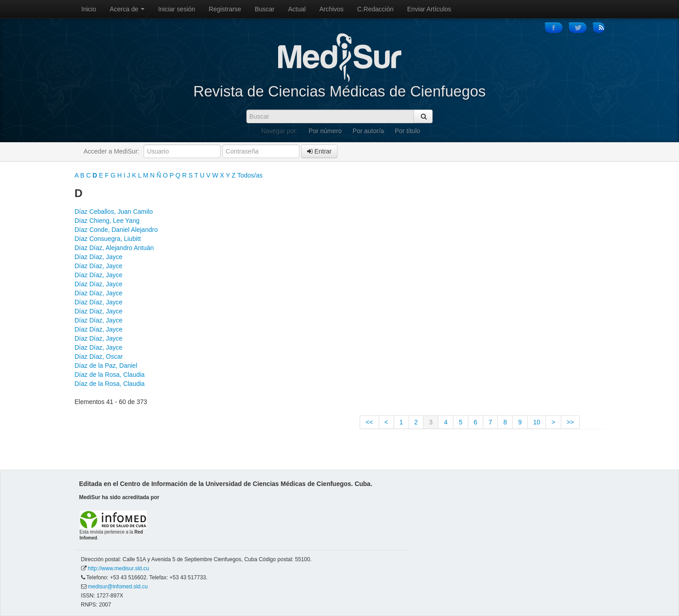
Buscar (265, 9)
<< (369, 422)
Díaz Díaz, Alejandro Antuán (114, 248)
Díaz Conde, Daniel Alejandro (116, 230)
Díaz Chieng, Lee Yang (107, 221)
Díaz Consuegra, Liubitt (108, 239)
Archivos (332, 9)
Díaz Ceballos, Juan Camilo (114, 212)
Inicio (89, 9)
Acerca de (127, 9)
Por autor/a (368, 131)
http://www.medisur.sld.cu (118, 568)
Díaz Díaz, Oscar (99, 356)
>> (570, 422)
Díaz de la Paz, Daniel (106, 366)
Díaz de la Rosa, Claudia (110, 375)
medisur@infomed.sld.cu (118, 587)
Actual (297, 9)
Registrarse (225, 9)
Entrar (319, 151)
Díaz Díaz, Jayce (99, 257)
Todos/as (250, 175)
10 (537, 422)
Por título (408, 131)
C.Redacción (376, 9)
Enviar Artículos (429, 9)
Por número (325, 131)
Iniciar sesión (177, 9)
